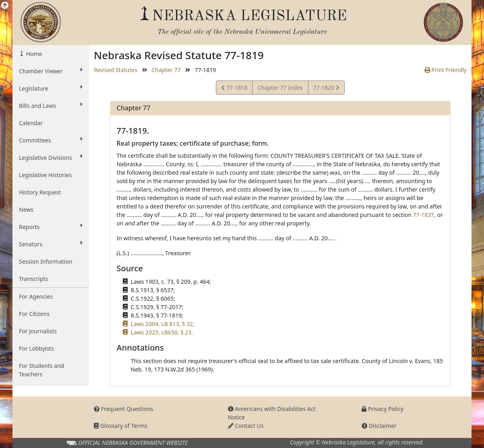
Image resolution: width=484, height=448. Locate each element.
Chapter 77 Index (280, 88)
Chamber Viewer (51, 71)
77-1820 (326, 89)
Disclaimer (379, 426)
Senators (51, 244)
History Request (40, 192)
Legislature (51, 88)
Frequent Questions (124, 409)
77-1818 (234, 89)
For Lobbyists (36, 348)
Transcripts (33, 279)
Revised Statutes (116, 70)
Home (33, 54)
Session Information (46, 261)
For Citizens (34, 314)
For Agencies (36, 296)
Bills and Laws (51, 105)
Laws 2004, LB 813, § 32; (163, 324)
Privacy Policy (383, 409)
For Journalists (38, 331)
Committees (51, 140)
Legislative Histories (45, 175)
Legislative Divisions (51, 157)
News (26, 210)
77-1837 (423, 215)
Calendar (31, 123)
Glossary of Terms (121, 426)
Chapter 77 (166, 70)
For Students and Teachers (41, 370)
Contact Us (246, 426)
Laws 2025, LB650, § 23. (162, 332)
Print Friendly (446, 70)
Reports (51, 227)
